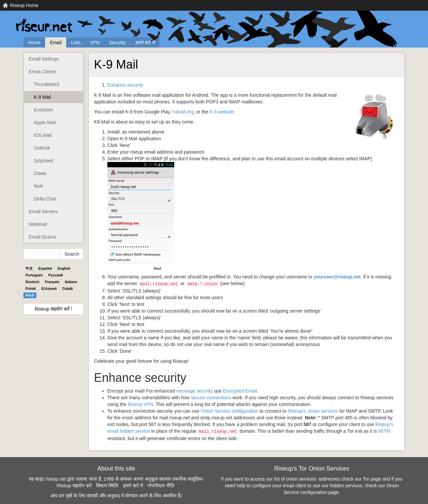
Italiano (71, 282)
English (64, 268)
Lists (76, 43)
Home (34, 43)
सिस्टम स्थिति (107, 486)
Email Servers (43, 212)
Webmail (38, 224)
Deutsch (32, 282)
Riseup (140, 404)
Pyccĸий (56, 275)
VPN (95, 43)
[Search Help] (42, 254)
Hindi (30, 295)
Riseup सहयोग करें (74, 486)
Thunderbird (46, 84)
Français (52, 282)
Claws (40, 173)
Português (34, 275)
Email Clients (42, 72)
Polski (31, 288)
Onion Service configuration (229, 411)
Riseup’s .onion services (313, 411)
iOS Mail (43, 135)
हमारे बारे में (145, 43)
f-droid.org (183, 112)
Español (45, 268)
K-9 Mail (42, 97)
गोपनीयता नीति (161, 486)
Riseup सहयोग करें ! (53, 309)
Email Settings (44, 59)
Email (56, 43)
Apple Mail (45, 122)
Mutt (38, 186)
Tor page (372, 479)
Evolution (43, 110)
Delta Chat (45, 199)
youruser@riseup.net (337, 277)
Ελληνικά (49, 288)
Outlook (42, 148)
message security (194, 391)
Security (118, 43)
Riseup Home (24, 5)
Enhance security (125, 85)
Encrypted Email (240, 391)
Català (68, 288)
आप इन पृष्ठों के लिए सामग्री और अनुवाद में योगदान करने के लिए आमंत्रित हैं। (116, 496)
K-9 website (222, 112)
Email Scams (42, 237)
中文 (29, 268)
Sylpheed (43, 161)
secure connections (211, 398)
